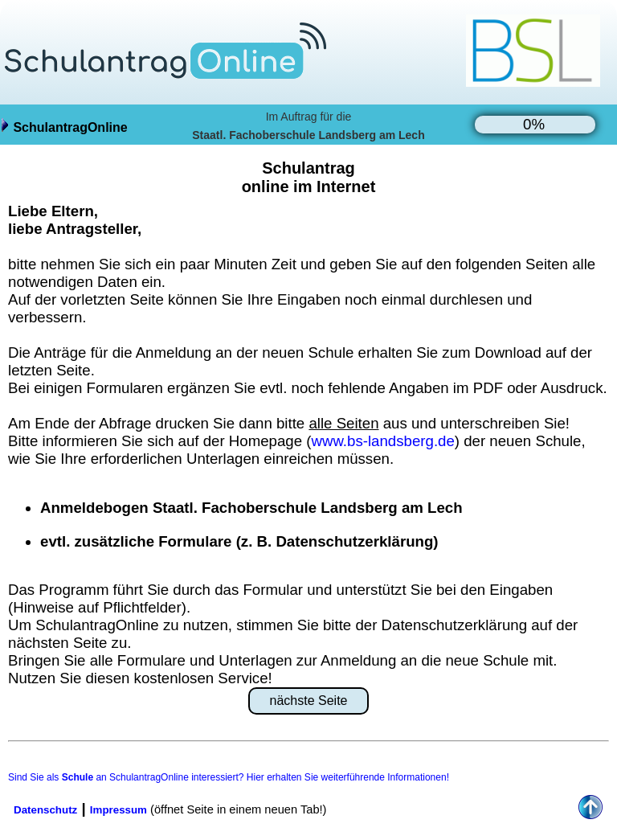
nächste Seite (309, 701)
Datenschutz (45, 810)
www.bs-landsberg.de (382, 441)
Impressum (118, 810)
